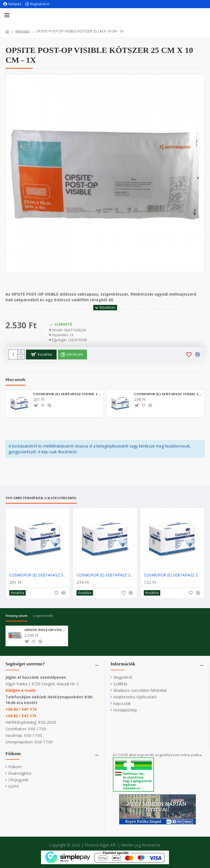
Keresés (23, 31)
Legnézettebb (43, 616)
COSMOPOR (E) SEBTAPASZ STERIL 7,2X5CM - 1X (173, 575)
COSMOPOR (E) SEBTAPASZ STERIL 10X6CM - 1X (67, 394)
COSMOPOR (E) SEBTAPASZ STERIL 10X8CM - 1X (168, 394)
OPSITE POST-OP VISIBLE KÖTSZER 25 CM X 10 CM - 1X (45, 630)
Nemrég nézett (16, 616)
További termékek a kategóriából (41, 498)
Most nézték (15, 380)
